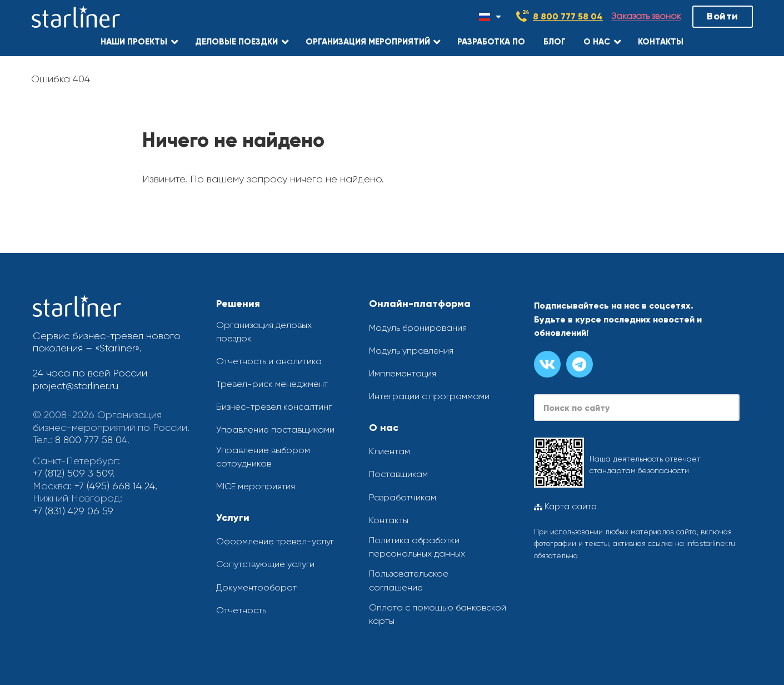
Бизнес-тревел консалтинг (274, 407)
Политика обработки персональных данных (417, 547)
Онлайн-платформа (420, 304)
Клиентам (389, 451)
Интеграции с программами (429, 396)
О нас (384, 428)
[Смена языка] (490, 17)
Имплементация (403, 373)
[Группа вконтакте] (547, 364)
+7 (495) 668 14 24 (115, 486)
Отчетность (241, 610)
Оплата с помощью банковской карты (438, 614)
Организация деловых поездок (264, 332)
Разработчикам (403, 497)
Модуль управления (411, 351)
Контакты (389, 520)
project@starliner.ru (76, 386)
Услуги (233, 518)
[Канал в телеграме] (580, 364)
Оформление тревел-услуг (275, 541)
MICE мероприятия (256, 486)
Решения (238, 304)
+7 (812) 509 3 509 (73, 473)
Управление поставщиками (275, 430)
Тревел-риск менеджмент (272, 384)
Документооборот (256, 587)
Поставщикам (398, 474)
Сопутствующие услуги (265, 564)
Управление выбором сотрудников (263, 457)
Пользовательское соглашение (409, 580)
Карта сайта (565, 507)
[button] (139, 42)
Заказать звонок (646, 16)
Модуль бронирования (418, 328)
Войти (723, 16)
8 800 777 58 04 (568, 16)
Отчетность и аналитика (269, 361)
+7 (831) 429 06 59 (73, 511)
